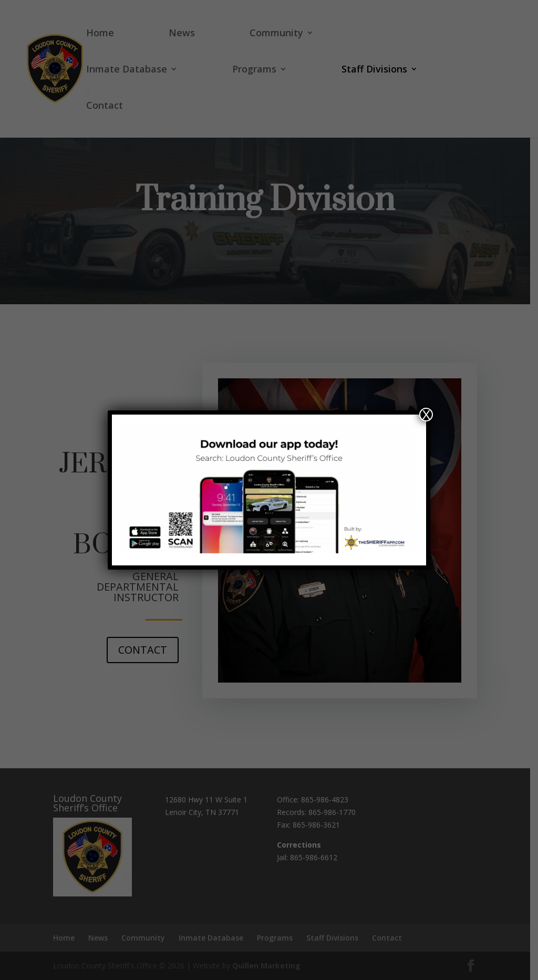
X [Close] (426, 415)
